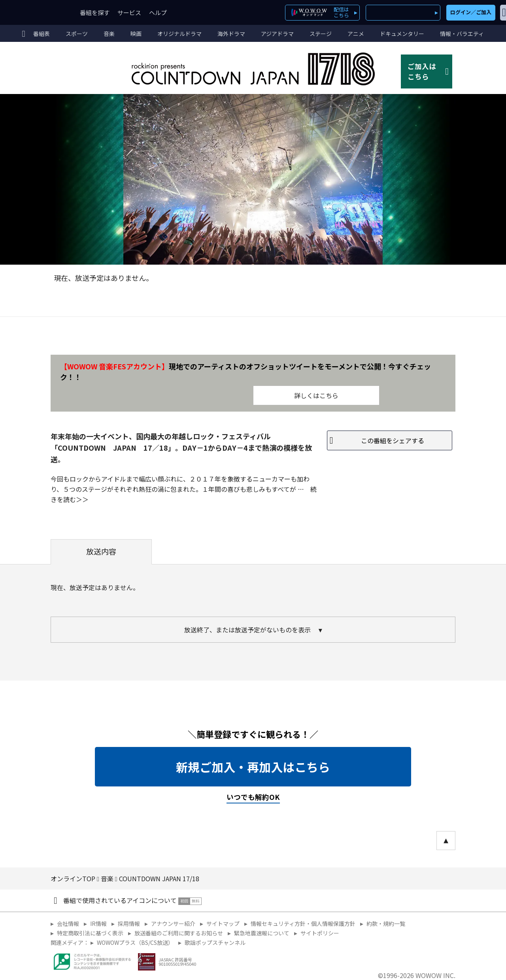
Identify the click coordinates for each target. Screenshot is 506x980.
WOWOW (35, 12)
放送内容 (101, 551)
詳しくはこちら (316, 395)
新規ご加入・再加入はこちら (253, 767)
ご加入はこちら (428, 71)
